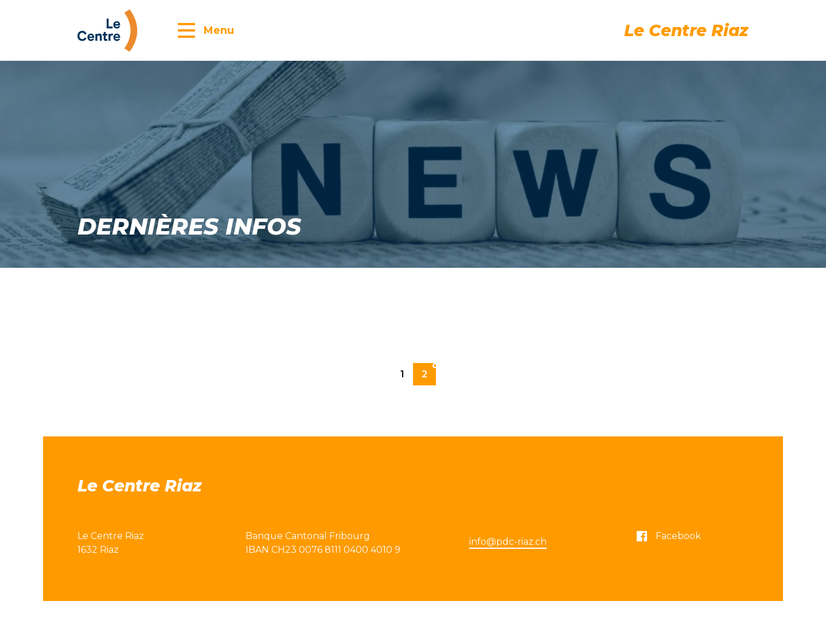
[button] (206, 30)
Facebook (669, 536)
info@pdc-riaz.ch (508, 542)
